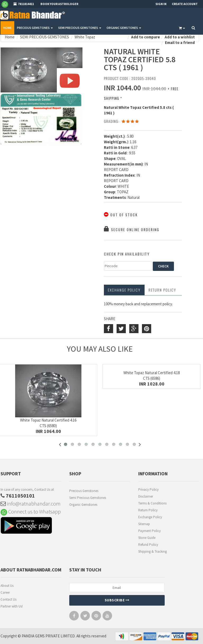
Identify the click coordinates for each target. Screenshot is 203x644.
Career (5, 592)
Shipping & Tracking (153, 551)
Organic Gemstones (83, 505)
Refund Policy (148, 545)
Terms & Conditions (152, 503)
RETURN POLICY (162, 290)
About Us (7, 586)
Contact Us (8, 599)
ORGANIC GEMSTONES (124, 28)
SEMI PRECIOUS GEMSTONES (80, 28)
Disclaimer (146, 496)
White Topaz (85, 37)
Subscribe (117, 600)
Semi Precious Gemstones (88, 498)
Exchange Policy (124, 290)
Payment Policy (149, 531)
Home (7, 28)
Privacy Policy (148, 489)
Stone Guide (147, 538)
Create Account (185, 4)
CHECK (163, 266)
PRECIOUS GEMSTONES (35, 28)
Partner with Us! (12, 606)
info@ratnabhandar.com (31, 504)
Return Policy (148, 510)
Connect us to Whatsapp (31, 511)
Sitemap (144, 524)
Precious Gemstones (84, 491)
